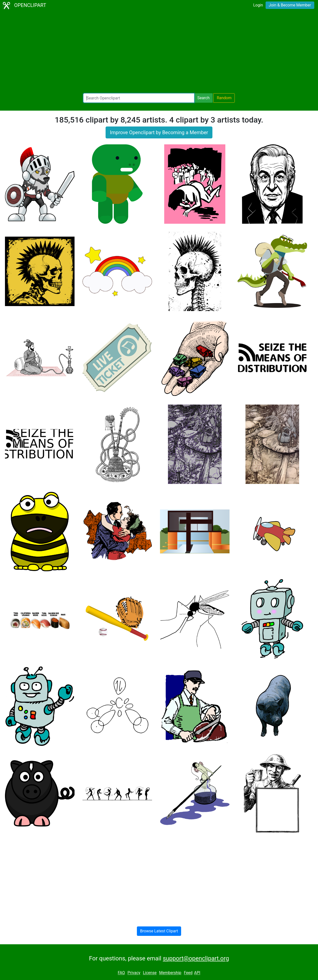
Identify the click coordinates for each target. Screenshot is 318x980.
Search (203, 98)
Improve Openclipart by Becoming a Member (159, 132)
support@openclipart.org (196, 958)
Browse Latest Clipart (159, 931)
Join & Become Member (290, 5)
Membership (170, 973)
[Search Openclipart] (139, 98)
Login (258, 5)
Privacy (134, 973)
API (197, 973)
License (150, 973)
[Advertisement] (159, 52)
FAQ (121, 973)
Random (224, 98)
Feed (188, 973)
